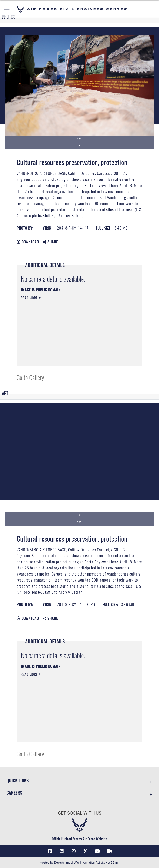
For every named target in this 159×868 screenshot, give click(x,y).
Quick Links (17, 780)
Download (28, 242)
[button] (7, 9)
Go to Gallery (30, 377)
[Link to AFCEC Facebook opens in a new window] (50, 851)
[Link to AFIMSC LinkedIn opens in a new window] (62, 851)
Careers (14, 793)
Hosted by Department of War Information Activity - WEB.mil (79, 862)
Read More (30, 298)
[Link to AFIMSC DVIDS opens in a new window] (109, 851)
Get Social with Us (80, 813)
